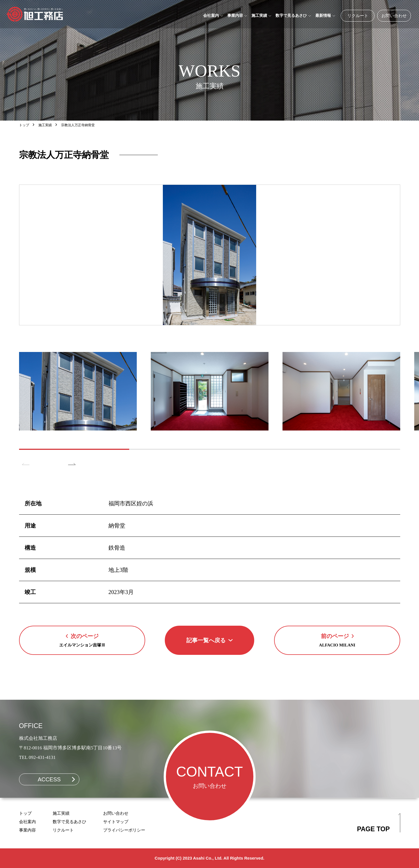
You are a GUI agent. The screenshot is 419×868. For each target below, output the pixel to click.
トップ (24, 125)
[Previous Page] (82, 640)
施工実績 (45, 125)
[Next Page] (337, 640)
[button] (72, 469)
